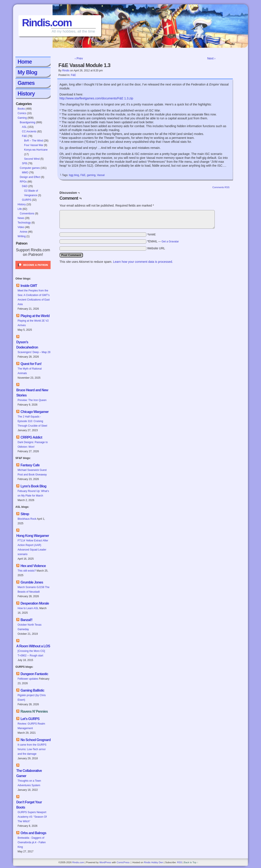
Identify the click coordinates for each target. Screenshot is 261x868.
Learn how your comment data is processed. (143, 262)
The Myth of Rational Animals (30, 371)
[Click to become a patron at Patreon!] (33, 270)
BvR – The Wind (34, 141)
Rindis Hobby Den (154, 862)
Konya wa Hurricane (36, 150)
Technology (24, 223)
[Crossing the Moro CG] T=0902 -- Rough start (31, 653)
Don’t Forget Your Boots (29, 805)
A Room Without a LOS (33, 646)
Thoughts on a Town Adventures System (29, 783)
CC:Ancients (29, 132)
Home (25, 62)
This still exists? (27, 571)
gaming (91, 175)
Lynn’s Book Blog (34, 486)
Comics (22, 113)
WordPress (105, 862)
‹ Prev (79, 58)
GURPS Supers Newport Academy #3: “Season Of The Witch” (32, 817)
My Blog (27, 72)
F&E (24, 136)
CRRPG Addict (31, 437)
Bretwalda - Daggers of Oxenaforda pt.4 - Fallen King (32, 842)
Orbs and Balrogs (33, 833)
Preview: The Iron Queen (32, 400)
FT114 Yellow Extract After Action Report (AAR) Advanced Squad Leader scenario (33, 547)
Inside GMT (29, 286)
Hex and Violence (33, 566)
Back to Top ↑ (191, 862)
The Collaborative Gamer (29, 773)
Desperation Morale (35, 603)
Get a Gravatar (170, 242)
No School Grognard (36, 740)
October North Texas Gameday (30, 627)
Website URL (156, 248)
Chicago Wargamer (35, 412)
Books (21, 109)
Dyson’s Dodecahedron (27, 345)
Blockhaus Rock (27, 519)
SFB (24, 163)
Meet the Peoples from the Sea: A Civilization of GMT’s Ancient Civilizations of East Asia (34, 297)
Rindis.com (47, 23)
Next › (211, 58)
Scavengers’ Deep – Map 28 (34, 352)
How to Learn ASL (28, 608)
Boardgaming (27, 122)
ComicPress (123, 862)
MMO (25, 173)
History (26, 94)
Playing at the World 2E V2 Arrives (33, 323)
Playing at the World (35, 316)
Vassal (101, 175)
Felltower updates (28, 679)
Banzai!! (26, 620)
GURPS (27, 200)
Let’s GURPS (30, 719)
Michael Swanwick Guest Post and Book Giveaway (32, 472)
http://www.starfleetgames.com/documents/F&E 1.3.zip (96, 98)
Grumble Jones (32, 582)
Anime (23, 232)
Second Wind (32, 159)
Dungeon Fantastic (34, 674)
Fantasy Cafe (30, 465)
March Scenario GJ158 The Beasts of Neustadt (34, 589)
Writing (22, 236)
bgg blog (74, 175)
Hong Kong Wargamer (33, 536)
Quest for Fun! (31, 364)
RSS (179, 862)
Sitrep (25, 514)
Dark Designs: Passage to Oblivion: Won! (33, 445)
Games (26, 83)
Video (21, 227)
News (21, 218)
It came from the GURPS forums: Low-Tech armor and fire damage (32, 749)
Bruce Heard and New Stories (32, 393)
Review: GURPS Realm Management (31, 726)
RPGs (23, 182)
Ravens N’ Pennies (34, 711)
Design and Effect (30, 177)
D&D (25, 186)
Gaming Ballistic (32, 690)
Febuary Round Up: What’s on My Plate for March (33, 493)
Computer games (30, 168)
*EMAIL (163, 241)
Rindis (66, 71)
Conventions (27, 214)
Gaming (22, 118)
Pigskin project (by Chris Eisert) (32, 698)
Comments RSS (221, 187)
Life (20, 209)
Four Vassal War (34, 145)
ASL (24, 127)
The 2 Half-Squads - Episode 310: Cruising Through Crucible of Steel (32, 421)
